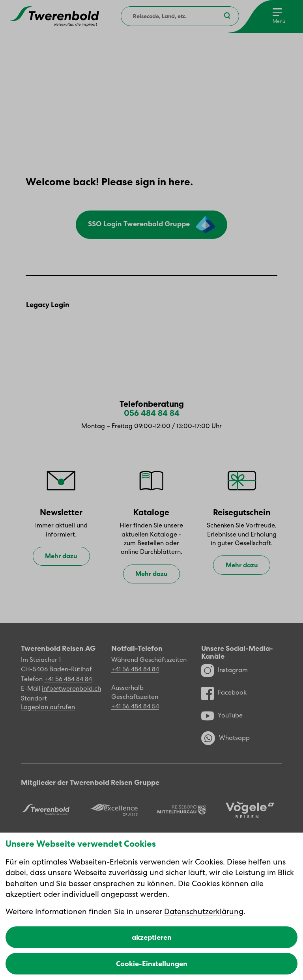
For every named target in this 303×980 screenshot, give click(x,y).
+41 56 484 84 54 (135, 706)
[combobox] (180, 16)
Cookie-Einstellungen (152, 964)
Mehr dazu (61, 556)
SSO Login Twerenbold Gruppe (151, 225)
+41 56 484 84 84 (68, 679)
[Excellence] (113, 810)
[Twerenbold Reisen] (45, 810)
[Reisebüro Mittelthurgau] (182, 810)
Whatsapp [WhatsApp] (225, 738)
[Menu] (279, 16)
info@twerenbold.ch (71, 688)
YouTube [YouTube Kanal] (222, 715)
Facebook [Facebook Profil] (224, 693)
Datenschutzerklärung (204, 911)
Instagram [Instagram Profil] (224, 670)
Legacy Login (48, 305)
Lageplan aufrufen (48, 707)
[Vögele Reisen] (250, 810)
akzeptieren (152, 937)
